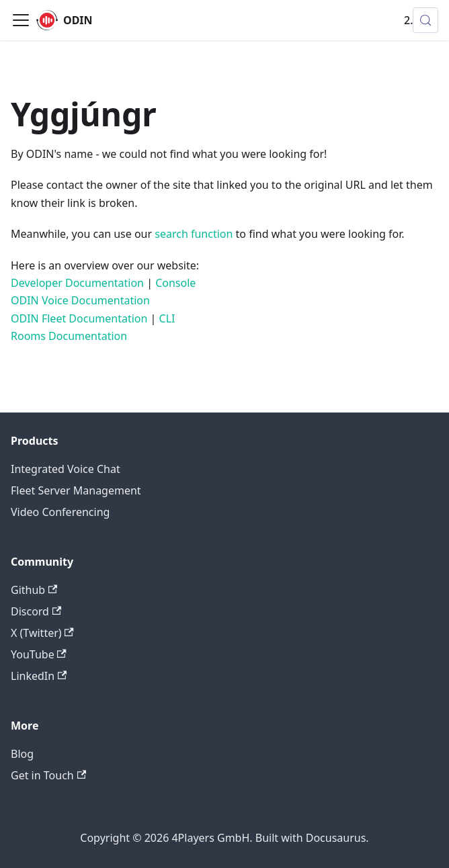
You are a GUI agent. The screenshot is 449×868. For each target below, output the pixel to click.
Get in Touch (48, 775)
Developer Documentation (77, 283)
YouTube (39, 654)
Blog (22, 754)
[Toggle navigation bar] (21, 20)
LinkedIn (39, 676)
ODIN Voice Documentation (80, 300)
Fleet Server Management (76, 490)
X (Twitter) (42, 633)
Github (34, 590)
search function (194, 234)
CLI (167, 318)
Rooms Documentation (69, 336)
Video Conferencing (60, 512)
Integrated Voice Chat (66, 469)
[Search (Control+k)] (425, 20)
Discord (36, 611)
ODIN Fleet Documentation (79, 318)
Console (175, 283)
